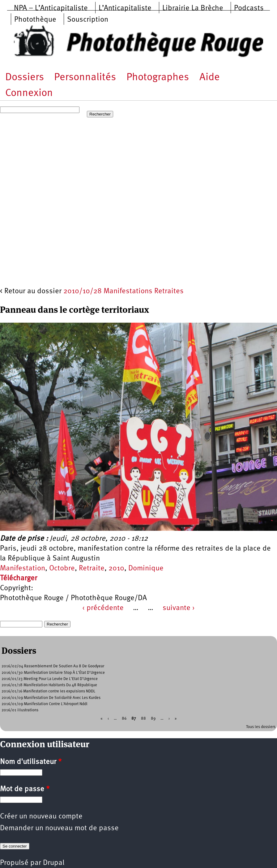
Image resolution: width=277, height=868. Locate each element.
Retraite (92, 569)
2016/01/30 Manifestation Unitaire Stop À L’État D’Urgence (53, 673)
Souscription (88, 20)
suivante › (179, 608)
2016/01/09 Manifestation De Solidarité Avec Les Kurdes (51, 698)
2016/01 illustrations (20, 710)
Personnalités (85, 78)
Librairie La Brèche (193, 8)
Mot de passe (25, 789)
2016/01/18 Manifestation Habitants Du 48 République (49, 685)
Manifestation (23, 569)
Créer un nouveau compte (41, 817)
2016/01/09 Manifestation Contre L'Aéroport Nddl (45, 704)
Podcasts (249, 8)
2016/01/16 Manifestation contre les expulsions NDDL (48, 691)
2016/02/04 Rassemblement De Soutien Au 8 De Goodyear (53, 666)
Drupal (54, 863)
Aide (210, 78)
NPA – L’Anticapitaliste (51, 8)
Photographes (158, 78)
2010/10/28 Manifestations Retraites (124, 291)
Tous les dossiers (261, 727)
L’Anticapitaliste (125, 8)
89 (153, 719)
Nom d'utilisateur (31, 762)
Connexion (29, 93)
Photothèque (35, 20)
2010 (116, 569)
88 (143, 719)
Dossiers (25, 78)
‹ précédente (103, 608)
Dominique (146, 569)
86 (124, 719)
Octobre (62, 569)
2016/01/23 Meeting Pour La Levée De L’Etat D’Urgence (50, 679)
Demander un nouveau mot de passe (59, 828)
